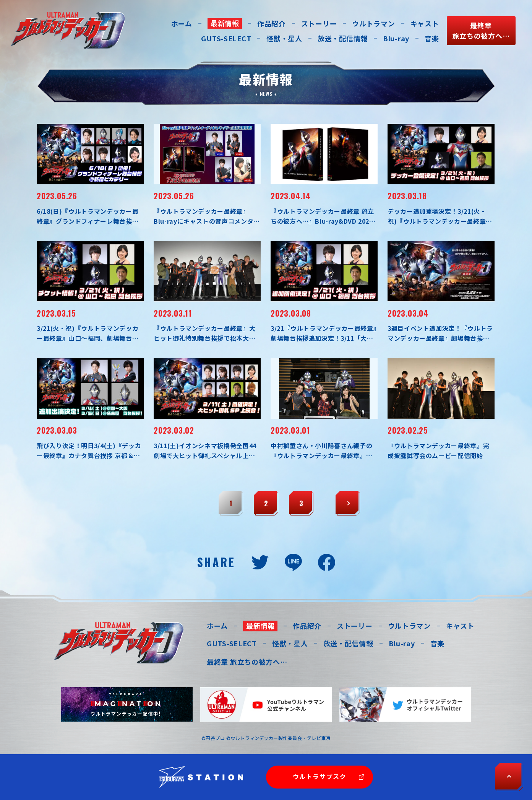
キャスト (425, 23)
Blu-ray (396, 38)
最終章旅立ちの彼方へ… (481, 30)
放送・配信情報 (343, 38)
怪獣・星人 (284, 38)
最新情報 (225, 23)
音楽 (432, 38)
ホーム (182, 23)
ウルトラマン (373, 23)
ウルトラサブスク (320, 776)
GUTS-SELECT (226, 38)
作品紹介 (272, 23)
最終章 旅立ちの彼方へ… (247, 662)
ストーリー (319, 23)
